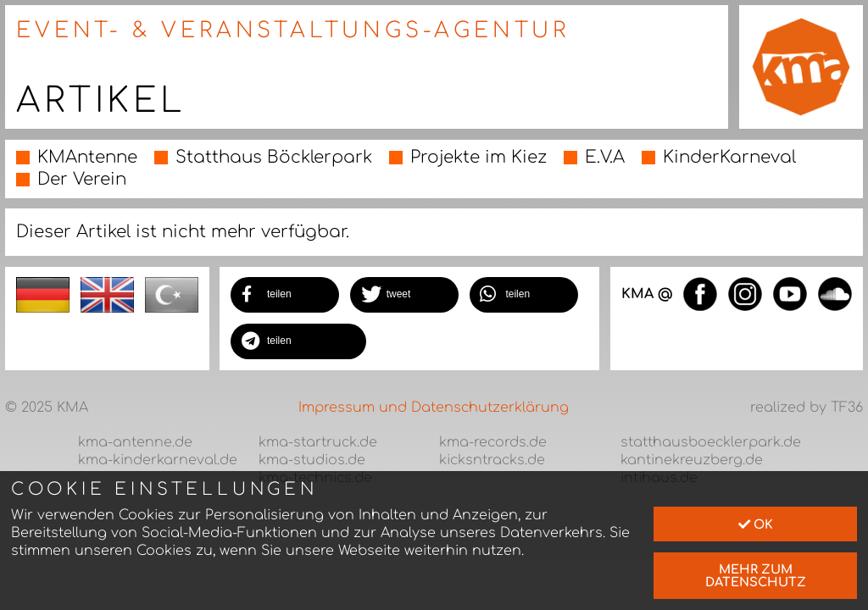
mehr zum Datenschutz (756, 575)
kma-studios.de (312, 460)
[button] (285, 295)
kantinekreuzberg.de (692, 460)
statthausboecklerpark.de (711, 442)
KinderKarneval (729, 157)
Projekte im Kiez (479, 157)
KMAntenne (87, 157)
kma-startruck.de (318, 442)
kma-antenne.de (135, 442)
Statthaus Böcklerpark (274, 157)
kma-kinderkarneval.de (158, 460)
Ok (756, 524)
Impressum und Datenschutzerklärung (434, 408)
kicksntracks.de (492, 460)
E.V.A (605, 157)
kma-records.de (493, 442)
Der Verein (82, 179)
